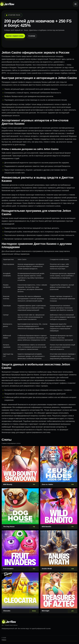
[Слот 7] (20, 593)
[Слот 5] (20, 551)
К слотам (32, 36)
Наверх (4, 640)
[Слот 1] (20, 466)
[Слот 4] (59, 509)
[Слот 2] (59, 466)
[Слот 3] (20, 509)
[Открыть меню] (76, 4)
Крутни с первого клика (15, 36)
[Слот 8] (59, 593)
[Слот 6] (59, 551)
